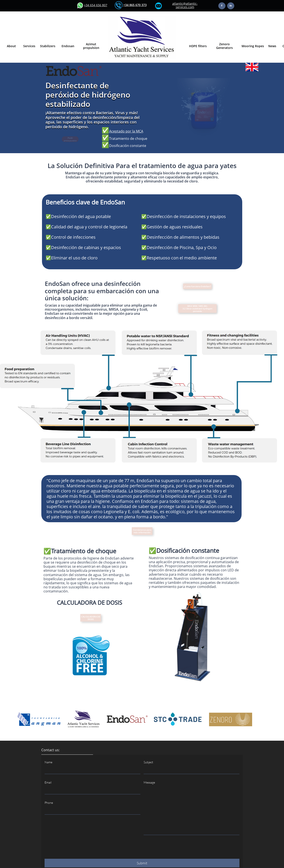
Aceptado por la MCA (126, 131)
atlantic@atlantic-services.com (185, 5)
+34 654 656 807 (96, 5)
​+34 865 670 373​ (135, 5)
